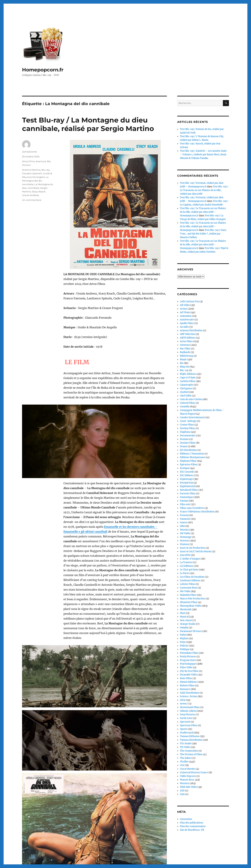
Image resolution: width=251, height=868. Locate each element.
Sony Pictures (187, 715)
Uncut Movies (188, 769)
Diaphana (185, 432)
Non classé (186, 620)
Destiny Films (188, 428)
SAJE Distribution (190, 693)
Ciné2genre (186, 388)
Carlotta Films (188, 381)
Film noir (185, 504)
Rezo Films (186, 678)
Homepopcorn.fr (43, 70)
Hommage (186, 537)
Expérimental (187, 486)
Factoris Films (188, 494)
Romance (185, 689)
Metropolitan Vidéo (191, 606)
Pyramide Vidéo (189, 675)
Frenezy (184, 515)
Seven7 (184, 704)
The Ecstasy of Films (191, 754)
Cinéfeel (184, 392)
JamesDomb (29, 152)
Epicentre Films (189, 465)
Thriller (184, 762)
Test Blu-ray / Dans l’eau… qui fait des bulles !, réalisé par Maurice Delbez (203, 234)
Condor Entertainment (192, 417)
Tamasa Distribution (191, 740)
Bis (49, 161)
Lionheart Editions (190, 580)
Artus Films (28, 161)
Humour (185, 544)
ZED (182, 791)
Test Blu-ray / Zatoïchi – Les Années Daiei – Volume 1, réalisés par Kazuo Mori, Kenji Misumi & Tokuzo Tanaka (203, 155)
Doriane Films (188, 443)
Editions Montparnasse (193, 457)
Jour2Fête (185, 555)
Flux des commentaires (193, 826)
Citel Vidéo (186, 396)
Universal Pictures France (194, 773)
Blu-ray (46, 170)
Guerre (184, 523)
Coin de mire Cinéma (191, 399)
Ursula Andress (30, 195)
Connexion (186, 819)
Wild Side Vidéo (188, 787)
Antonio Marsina (31, 170)
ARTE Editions (188, 338)
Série (183, 700)
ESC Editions (187, 475)
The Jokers (186, 758)
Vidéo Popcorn (188, 776)
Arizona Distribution (191, 330)
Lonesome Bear (189, 588)
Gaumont (185, 519)
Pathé (183, 635)
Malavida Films (188, 595)
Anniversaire (187, 320)
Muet (183, 613)
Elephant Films (188, 461)
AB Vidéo (185, 305)
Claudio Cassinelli (32, 173)
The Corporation (189, 751)
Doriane (184, 439)
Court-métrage (188, 421)
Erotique (185, 468)
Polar (183, 642)
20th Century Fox (189, 301)
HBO (182, 526)
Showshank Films (190, 707)
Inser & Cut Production (192, 548)
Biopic (183, 359)
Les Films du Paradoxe (192, 577)
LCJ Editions (187, 566)
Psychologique (188, 664)
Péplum (184, 638)
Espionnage (186, 479)
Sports (184, 729)
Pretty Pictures (188, 657)
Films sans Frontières (192, 508)
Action (184, 309)
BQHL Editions (188, 374)
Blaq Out (185, 367)
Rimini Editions (189, 682)
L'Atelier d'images (190, 559)
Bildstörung (187, 356)
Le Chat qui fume (189, 570)
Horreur (26, 165)
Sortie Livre (186, 718)
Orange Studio (188, 624)
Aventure (41, 161)
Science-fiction (189, 696)
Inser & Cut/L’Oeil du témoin (196, 551)
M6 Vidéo (185, 591)
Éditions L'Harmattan (192, 454)
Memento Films (189, 602)
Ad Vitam (185, 312)
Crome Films (187, 425)
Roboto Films (187, 686)
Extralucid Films (189, 490)
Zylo (182, 794)
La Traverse (186, 562)
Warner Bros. (187, 780)
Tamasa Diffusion (190, 736)
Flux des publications (192, 823)
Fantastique (186, 497)
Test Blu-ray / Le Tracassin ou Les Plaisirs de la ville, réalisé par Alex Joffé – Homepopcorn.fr (203, 212)
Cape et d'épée (188, 378)
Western (185, 783)
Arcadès (184, 327)
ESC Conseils (187, 472)
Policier (184, 646)
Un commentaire (32, 200)
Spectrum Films (189, 725)
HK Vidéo (185, 533)
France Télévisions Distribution (197, 512)
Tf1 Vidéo (185, 747)
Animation (186, 316)
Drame (184, 446)
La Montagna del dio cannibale (35, 181)
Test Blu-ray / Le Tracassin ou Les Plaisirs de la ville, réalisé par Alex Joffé (204, 190)
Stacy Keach (39, 192)
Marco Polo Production (193, 599)
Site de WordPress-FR (192, 830)
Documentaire (188, 436)
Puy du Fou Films (189, 671)
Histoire (184, 530)
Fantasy (184, 501)
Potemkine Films (189, 653)
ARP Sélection (188, 334)
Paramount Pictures (191, 631)
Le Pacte (184, 573)
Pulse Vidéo (186, 667)
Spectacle (185, 722)
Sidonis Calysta (188, 711)
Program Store (188, 660)
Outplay (184, 628)
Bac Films (185, 349)
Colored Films (188, 403)
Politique (185, 649)
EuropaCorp (186, 483)
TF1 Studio (186, 744)
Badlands (185, 352)
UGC (182, 765)
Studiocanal (186, 733)
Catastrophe (187, 385)
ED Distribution (189, 450)
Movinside (186, 609)
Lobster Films (188, 584)
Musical (184, 617)
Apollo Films (187, 323)
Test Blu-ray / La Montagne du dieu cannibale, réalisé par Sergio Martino (88, 124)
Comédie (185, 407)
